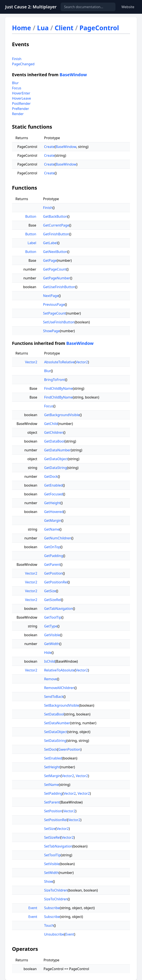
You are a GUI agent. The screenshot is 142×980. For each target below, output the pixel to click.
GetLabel (50, 243)
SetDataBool (54, 714)
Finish (17, 59)
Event (33, 908)
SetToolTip (52, 855)
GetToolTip (53, 617)
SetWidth (51, 873)
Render (18, 114)
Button (31, 216)
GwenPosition (69, 749)
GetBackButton (55, 216)
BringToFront (55, 380)
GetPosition (53, 573)
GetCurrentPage (56, 225)
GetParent (52, 565)
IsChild (50, 661)
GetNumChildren (58, 538)
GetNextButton (55, 252)
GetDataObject (56, 459)
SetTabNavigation (58, 846)
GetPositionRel (56, 582)
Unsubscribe (54, 934)
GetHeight (52, 503)
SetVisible (52, 864)
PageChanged (23, 64)
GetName (52, 529)
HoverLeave (22, 98)
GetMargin (53, 520)
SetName (52, 785)
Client (64, 28)
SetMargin (52, 776)
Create (49, 147)
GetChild (51, 424)
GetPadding (54, 556)
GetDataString (56, 468)
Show (49, 881)
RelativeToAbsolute (59, 670)
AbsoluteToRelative (59, 362)
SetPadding (53, 793)
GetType (51, 626)
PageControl (99, 28)
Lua (43, 28)
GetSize (50, 591)
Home (22, 28)
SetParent (52, 802)
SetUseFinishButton (59, 322)
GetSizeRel (53, 600)
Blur (15, 83)
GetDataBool (54, 441)
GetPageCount (55, 269)
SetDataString (55, 741)
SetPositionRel (56, 820)
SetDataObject (56, 732)
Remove (51, 679)
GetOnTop (52, 547)
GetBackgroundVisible (62, 415)
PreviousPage (54, 304)
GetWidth (52, 644)
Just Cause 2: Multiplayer (31, 7)
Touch (49, 925)
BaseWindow (73, 75)
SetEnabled (53, 758)
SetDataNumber (57, 723)
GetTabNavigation (59, 609)
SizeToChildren (56, 890)
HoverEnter (21, 93)
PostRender (21, 103)
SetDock (51, 749)
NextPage (51, 296)
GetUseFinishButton (59, 287)
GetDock (51, 476)
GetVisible (52, 635)
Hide (48, 653)
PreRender (20, 109)
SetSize (50, 829)
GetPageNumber (57, 278)
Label (32, 243)
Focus (17, 88)
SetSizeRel (52, 837)
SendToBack (54, 697)
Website (128, 7)
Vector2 (31, 362)
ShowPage (51, 331)
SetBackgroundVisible (62, 705)
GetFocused (54, 494)
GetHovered (54, 512)
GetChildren (54, 432)
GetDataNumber (57, 450)
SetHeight (52, 767)
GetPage (50, 260)
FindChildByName (58, 388)
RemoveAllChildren (59, 688)
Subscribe (52, 908)
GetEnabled (53, 485)
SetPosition (53, 811)
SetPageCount (54, 313)
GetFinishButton (56, 234)
